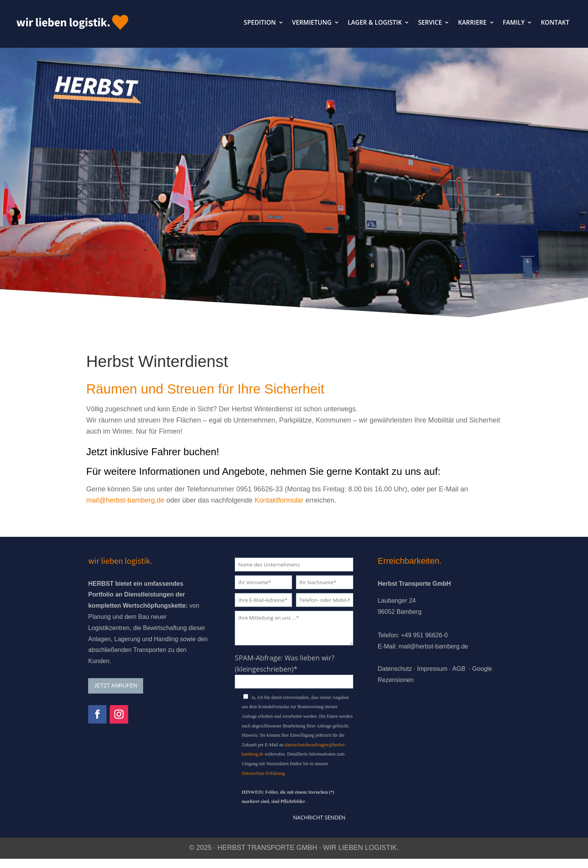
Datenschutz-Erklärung (263, 773)
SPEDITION (260, 22)
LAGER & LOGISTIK (375, 22)
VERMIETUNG (312, 22)
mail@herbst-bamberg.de (125, 500)
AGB (459, 669)
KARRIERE (472, 22)
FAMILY (514, 22)
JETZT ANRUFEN (116, 685)
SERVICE (430, 22)
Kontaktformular (279, 500)
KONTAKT (555, 22)
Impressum (432, 669)
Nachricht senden (319, 817)
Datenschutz (395, 669)
